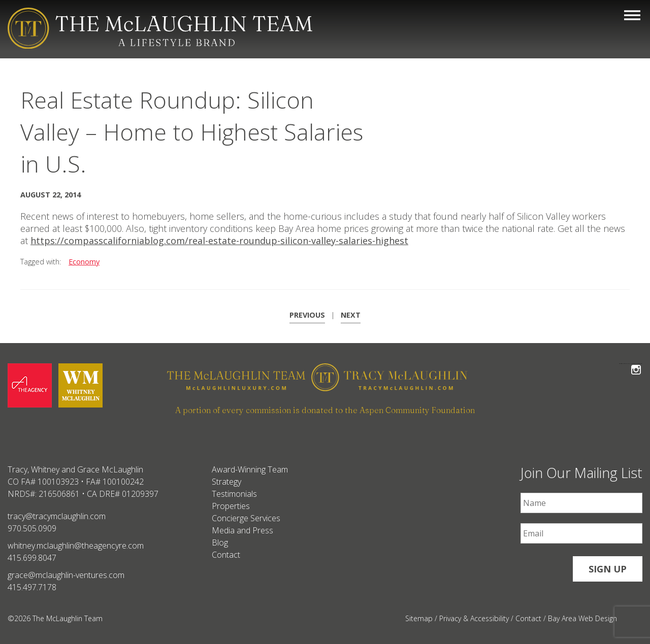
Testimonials (234, 494)
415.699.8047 (32, 558)
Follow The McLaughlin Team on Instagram (636, 364)
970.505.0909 (32, 528)
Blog (220, 543)
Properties (231, 506)
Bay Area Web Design (582, 618)
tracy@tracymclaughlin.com (57, 516)
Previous (307, 315)
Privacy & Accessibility (474, 618)
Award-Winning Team (250, 469)
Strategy (226, 482)
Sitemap (419, 618)
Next (351, 315)
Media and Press (242, 530)
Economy (84, 262)
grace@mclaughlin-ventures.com (66, 575)
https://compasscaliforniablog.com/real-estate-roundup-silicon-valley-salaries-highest (219, 241)
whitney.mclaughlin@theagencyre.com (76, 546)
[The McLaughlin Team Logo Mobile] (160, 28)
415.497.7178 (32, 587)
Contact (226, 555)
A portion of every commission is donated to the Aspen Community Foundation (325, 410)
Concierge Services (246, 518)
